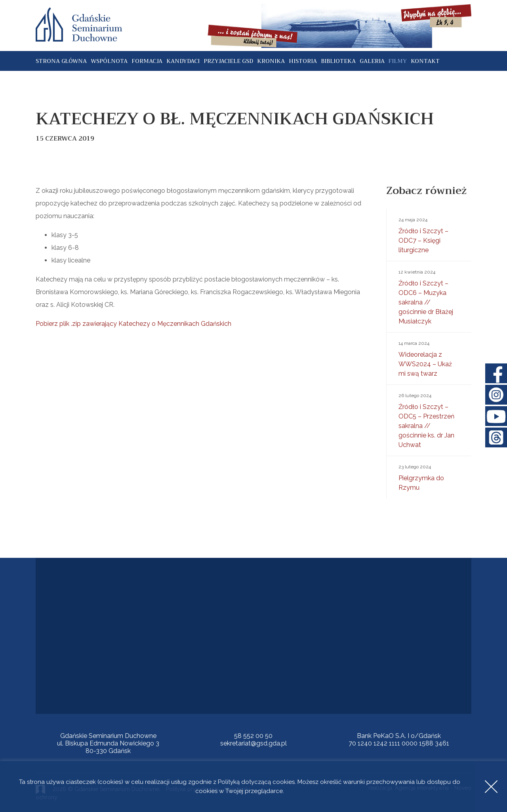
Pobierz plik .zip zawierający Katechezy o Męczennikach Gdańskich (133, 324)
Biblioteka (338, 61)
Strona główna (61, 61)
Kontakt (425, 61)
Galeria (372, 61)
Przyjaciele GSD (228, 61)
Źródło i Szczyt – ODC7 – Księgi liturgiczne (429, 234)
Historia (303, 61)
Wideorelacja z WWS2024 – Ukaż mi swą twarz (429, 358)
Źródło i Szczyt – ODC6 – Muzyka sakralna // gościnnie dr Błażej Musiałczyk (429, 296)
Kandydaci (183, 61)
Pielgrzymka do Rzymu (429, 477)
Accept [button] (491, 786)
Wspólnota (109, 61)
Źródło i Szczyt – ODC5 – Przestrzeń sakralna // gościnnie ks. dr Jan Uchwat (429, 420)
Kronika (271, 61)
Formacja (147, 61)
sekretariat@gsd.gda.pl (253, 743)
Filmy (397, 61)
